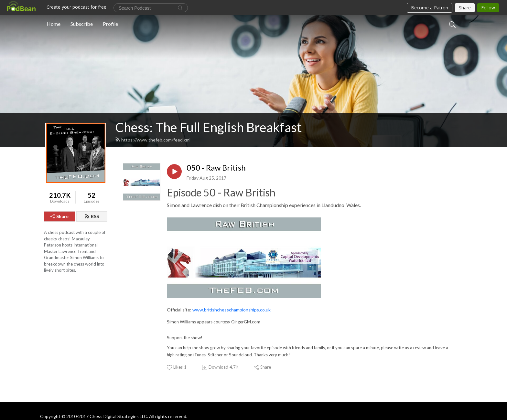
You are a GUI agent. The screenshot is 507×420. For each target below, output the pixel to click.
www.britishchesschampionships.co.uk (232, 310)
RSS (92, 216)
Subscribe (82, 24)
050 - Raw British (216, 168)
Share (59, 216)
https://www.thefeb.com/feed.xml (153, 140)
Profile (110, 24)
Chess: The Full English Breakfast (208, 127)
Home (54, 24)
